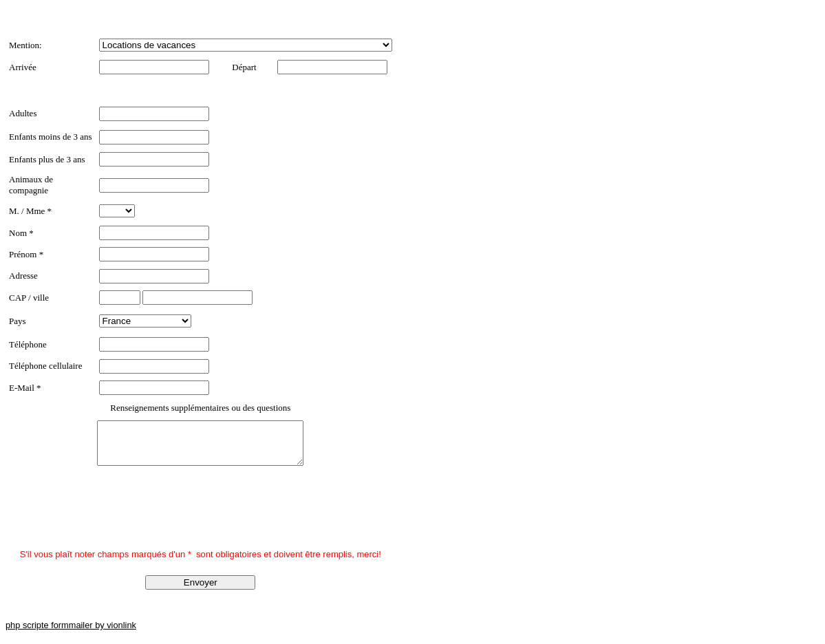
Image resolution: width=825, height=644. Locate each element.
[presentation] (114, 518)
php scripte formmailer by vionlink (71, 633)
